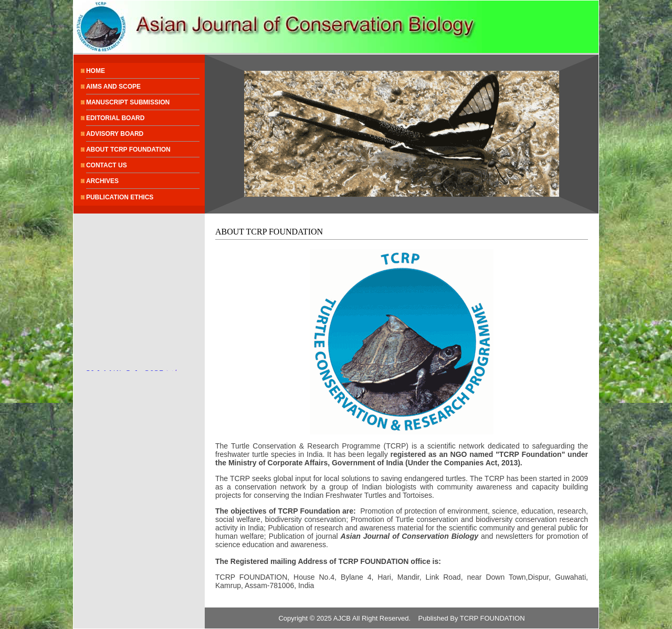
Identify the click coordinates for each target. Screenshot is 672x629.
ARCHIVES (102, 181)
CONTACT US (107, 165)
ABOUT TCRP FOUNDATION (128, 150)
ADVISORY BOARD (115, 134)
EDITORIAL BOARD (115, 118)
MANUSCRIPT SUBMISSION (128, 102)
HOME (96, 71)
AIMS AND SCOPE (113, 87)
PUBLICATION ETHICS (120, 197)
